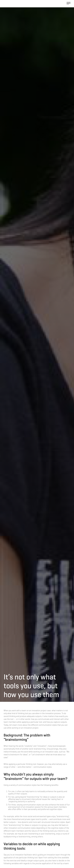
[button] (69, 4)
